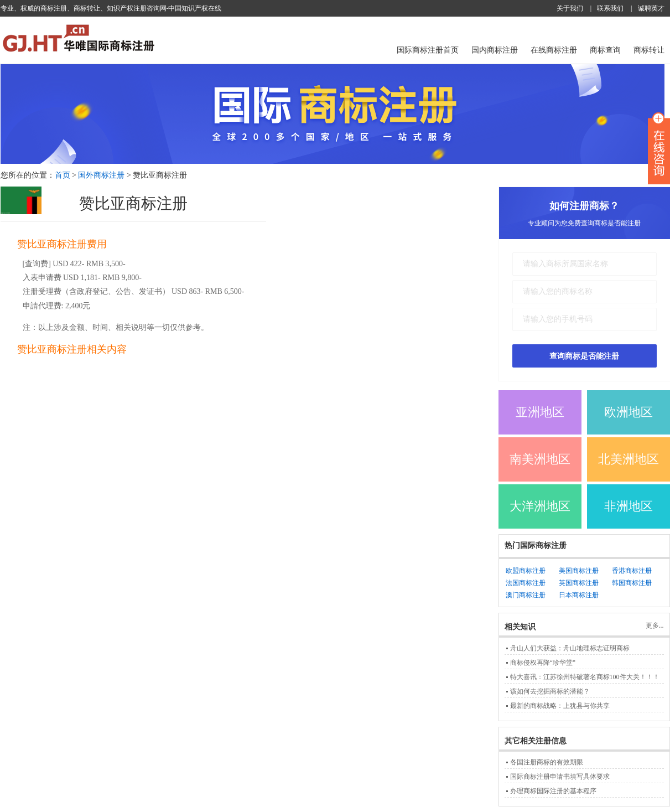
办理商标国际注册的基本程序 (553, 791)
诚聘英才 (651, 8)
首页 (63, 175)
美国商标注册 (579, 571)
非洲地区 (629, 506)
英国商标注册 (579, 583)
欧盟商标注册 (526, 571)
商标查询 (605, 50)
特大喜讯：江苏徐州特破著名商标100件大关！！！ (585, 677)
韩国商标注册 (632, 583)
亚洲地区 (540, 412)
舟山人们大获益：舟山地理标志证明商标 (570, 648)
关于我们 (570, 8)
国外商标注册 (101, 175)
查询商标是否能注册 (584, 356)
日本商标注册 (579, 595)
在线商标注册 (554, 50)
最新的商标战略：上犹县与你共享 (560, 706)
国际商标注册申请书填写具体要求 (560, 777)
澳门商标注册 (526, 595)
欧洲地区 (629, 412)
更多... (655, 625)
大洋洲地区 (540, 506)
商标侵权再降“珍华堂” (543, 663)
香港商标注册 (632, 571)
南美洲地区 (540, 459)
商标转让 (649, 50)
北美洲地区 (629, 459)
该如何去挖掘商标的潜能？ (550, 691)
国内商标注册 (495, 50)
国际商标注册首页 (428, 50)
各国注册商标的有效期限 (547, 762)
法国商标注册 (526, 583)
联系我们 (610, 8)
